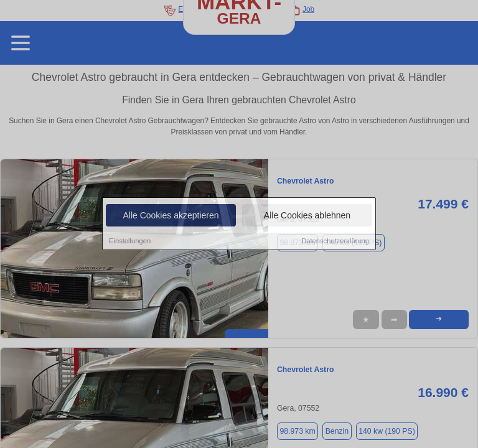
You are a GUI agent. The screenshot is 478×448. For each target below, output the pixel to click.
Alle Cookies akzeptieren (171, 216)
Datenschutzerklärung (335, 241)
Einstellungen (130, 241)
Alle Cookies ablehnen (307, 216)
